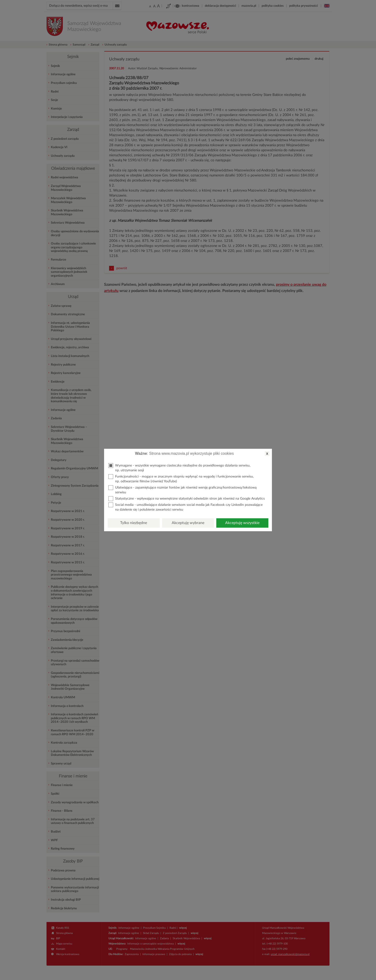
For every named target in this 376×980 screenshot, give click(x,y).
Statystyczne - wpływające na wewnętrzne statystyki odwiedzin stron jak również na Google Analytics (187, 499)
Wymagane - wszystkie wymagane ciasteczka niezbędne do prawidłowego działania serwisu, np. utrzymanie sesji (179, 468)
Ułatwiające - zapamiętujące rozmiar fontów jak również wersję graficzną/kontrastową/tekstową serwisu (182, 490)
